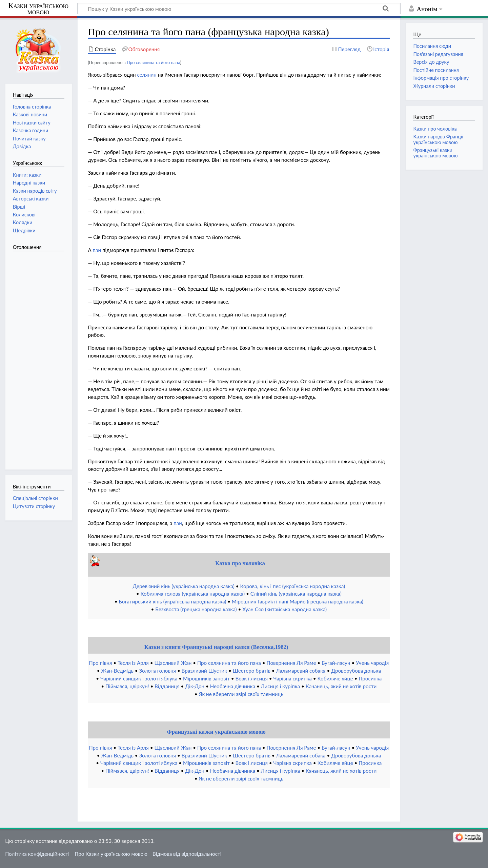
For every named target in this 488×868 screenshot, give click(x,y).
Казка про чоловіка (240, 563)
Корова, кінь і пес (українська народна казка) (292, 586)
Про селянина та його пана (153, 62)
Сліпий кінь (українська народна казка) (296, 594)
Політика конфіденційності (37, 854)
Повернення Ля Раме (291, 663)
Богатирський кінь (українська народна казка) (172, 601)
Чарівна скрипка (293, 678)
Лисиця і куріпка (281, 686)
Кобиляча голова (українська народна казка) (192, 594)
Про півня (100, 663)
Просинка (370, 678)
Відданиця (167, 686)
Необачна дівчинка (233, 686)
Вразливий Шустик (204, 671)
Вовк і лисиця (251, 678)
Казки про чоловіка (435, 129)
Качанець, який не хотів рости (341, 686)
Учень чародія (372, 663)
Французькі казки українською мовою (216, 732)
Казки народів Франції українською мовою (438, 139)
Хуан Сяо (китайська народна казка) (284, 609)
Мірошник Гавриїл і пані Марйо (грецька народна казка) (298, 601)
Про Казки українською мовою (111, 854)
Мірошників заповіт (206, 678)
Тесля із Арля (133, 663)
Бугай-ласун (336, 663)
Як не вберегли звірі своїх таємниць (241, 694)
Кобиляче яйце (335, 678)
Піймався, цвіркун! (127, 686)
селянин (147, 75)
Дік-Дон (195, 686)
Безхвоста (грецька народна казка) (196, 609)
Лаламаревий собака (301, 671)
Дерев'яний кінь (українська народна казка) (184, 586)
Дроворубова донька (356, 671)
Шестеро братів (252, 671)
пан (97, 250)
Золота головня (157, 671)
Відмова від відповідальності (187, 854)
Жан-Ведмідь (117, 671)
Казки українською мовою (38, 9)
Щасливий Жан (173, 663)
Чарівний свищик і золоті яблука (139, 678)
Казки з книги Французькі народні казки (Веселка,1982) (216, 647)
